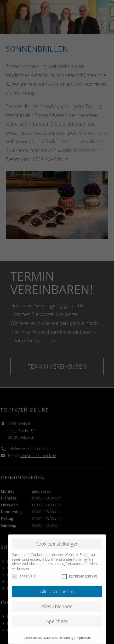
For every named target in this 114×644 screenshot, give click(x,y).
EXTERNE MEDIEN (80, 567)
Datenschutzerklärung (59, 629)
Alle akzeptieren (57, 582)
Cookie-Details (33, 629)
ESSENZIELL (26, 567)
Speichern (57, 612)
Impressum (83, 629)
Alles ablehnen (57, 597)
